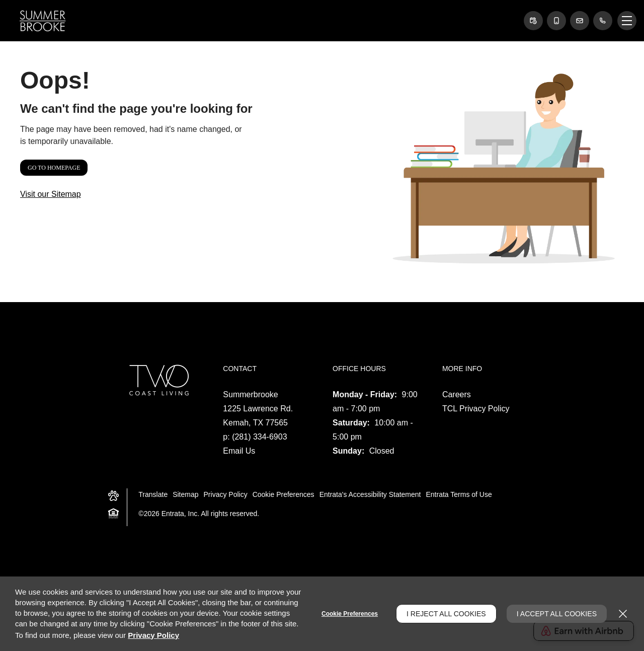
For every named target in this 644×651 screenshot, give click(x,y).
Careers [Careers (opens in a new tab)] (457, 394)
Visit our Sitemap (51, 194)
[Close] (623, 614)
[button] (533, 21)
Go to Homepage (54, 168)
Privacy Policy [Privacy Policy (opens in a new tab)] (226, 494)
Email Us (239, 451)
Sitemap (185, 494)
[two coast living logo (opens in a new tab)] (157, 380)
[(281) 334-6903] (603, 21)
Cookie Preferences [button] (284, 494)
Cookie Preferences (350, 614)
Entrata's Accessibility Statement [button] (370, 494)
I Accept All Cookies (557, 614)
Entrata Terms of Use (459, 494)
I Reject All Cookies (446, 614)
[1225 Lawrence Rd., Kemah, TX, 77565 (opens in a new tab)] (258, 416)
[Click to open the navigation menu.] (627, 21)
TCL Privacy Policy (476, 409)
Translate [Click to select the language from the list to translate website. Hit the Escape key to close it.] (153, 494)
